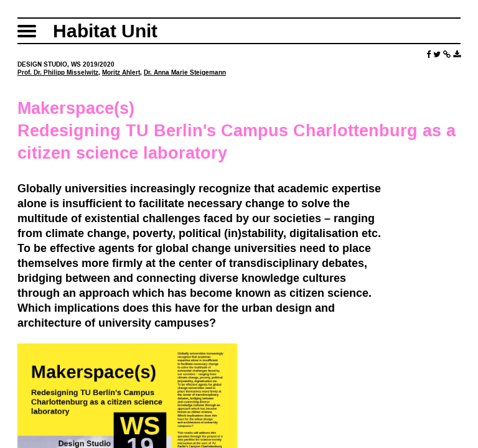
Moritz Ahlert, (122, 72)
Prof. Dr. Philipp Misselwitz (58, 72)
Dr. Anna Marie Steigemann (185, 72)
